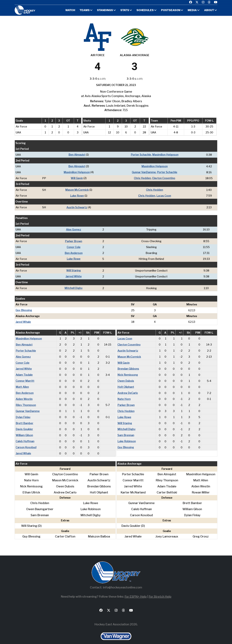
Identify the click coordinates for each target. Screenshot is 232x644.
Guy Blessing (24, 308)
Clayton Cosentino (164, 178)
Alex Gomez (74, 228)
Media (192, 10)
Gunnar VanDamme (144, 172)
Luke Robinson (127, 437)
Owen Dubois (126, 378)
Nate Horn (124, 395)
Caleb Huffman (25, 437)
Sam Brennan (126, 431)
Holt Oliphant (126, 383)
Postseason (171, 10)
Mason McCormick (77, 189)
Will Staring (74, 269)
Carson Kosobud (26, 443)
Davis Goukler (24, 425)
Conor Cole (74, 246)
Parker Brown (74, 240)
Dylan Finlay (23, 413)
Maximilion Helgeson (165, 155)
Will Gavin (77, 178)
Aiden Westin (24, 395)
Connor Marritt (25, 378)
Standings (105, 10)
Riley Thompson (26, 401)
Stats (125, 10)
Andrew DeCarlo (128, 389)
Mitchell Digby (74, 286)
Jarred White (74, 275)
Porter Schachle (141, 155)
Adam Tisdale (24, 372)
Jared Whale (23, 320)
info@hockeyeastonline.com (123, 582)
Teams (85, 10)
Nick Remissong (128, 372)
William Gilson (24, 431)
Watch (70, 10)
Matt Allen (22, 383)
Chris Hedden (142, 178)
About (209, 10)
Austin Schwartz (77, 206)
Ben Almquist (77, 155)
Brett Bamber (24, 419)
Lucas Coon (164, 195)
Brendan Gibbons (128, 366)
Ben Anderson (74, 252)
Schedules (145, 10)
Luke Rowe (77, 195)
